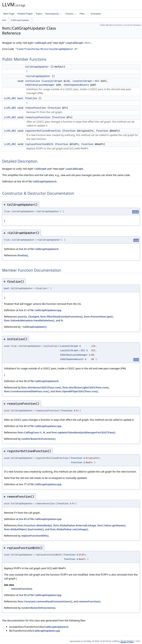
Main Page (9, 14)
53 (25, 249)
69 (25, 426)
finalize (31, 98)
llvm (4, 20)
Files (83, 14)
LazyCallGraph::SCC (86, 81)
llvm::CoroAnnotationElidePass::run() (27, 391)
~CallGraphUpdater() (34, 327)
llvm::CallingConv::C (30, 432)
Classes (71, 14)
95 (25, 595)
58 (25, 381)
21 (25, 310)
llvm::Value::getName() (111, 525)
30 (23, 181)
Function (55, 108)
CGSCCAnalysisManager (40, 85)
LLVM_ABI (10, 98)
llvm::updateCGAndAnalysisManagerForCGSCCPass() (83, 432)
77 (25, 484)
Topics (39, 14)
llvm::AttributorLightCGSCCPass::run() (86, 387)
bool (20, 98)
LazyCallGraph (74, 43)
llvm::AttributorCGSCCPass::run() (41, 387)
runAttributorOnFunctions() (38, 439)
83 (25, 519)
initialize (33, 81)
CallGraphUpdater (20, 20)
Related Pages (25, 14)
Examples (96, 14)
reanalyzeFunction (38, 117)
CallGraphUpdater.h (44, 181)
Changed (34, 317)
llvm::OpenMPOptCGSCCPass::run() (77, 391)
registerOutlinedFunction (43, 131)
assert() (22, 317)
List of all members (133, 25)
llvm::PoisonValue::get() (98, 317)
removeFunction (36, 108)
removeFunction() (90, 601)
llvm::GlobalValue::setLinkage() (69, 529)
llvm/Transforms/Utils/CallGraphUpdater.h (47, 49)
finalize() (23, 255)
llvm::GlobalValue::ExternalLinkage (75, 525)
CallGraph (40, 43)
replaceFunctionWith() (35, 536)
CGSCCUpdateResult (76, 85)
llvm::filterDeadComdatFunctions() (61, 317)
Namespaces (53, 14)
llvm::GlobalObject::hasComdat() (24, 529)
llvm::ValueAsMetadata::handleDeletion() (29, 320)
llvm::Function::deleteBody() (35, 525)
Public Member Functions (111, 25)
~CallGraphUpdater (38, 76)
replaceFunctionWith (39, 144)
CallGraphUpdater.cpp (48, 310)
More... (88, 43)
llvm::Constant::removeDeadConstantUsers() (45, 601)
